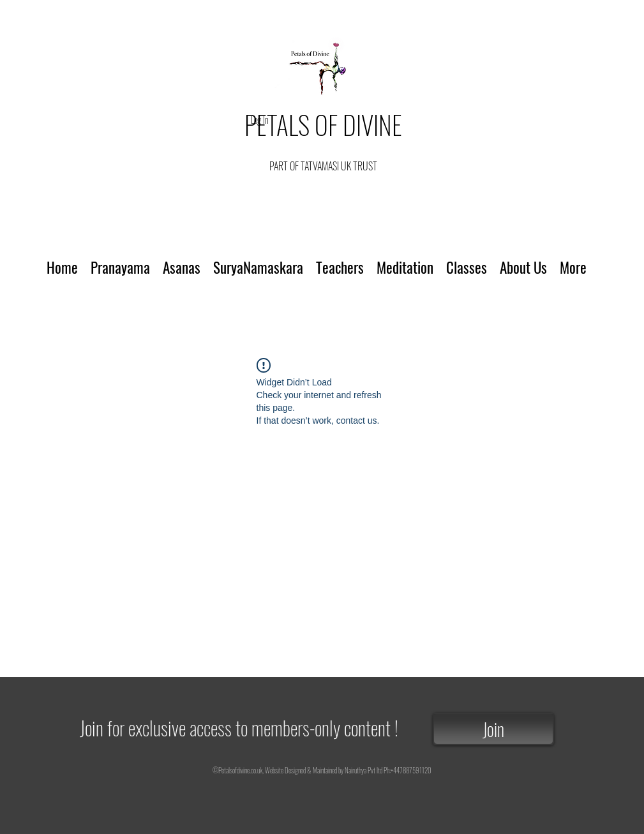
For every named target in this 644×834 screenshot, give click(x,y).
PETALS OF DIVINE (323, 124)
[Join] (493, 729)
